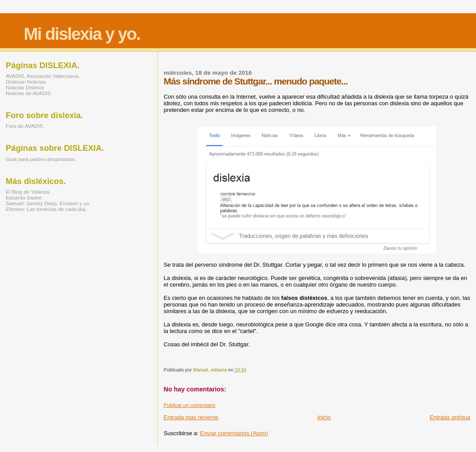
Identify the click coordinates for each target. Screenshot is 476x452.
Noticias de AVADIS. (29, 93)
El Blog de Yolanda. (28, 192)
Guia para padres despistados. (41, 159)
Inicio (324, 417)
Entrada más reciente (191, 417)
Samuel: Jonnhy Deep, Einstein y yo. (48, 203)
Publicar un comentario (189, 405)
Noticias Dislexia (25, 87)
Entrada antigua (450, 417)
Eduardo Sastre (24, 197)
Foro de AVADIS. (25, 126)
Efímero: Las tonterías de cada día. (46, 209)
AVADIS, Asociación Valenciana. (43, 76)
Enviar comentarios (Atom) (234, 433)
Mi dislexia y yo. (82, 34)
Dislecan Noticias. (26, 82)
